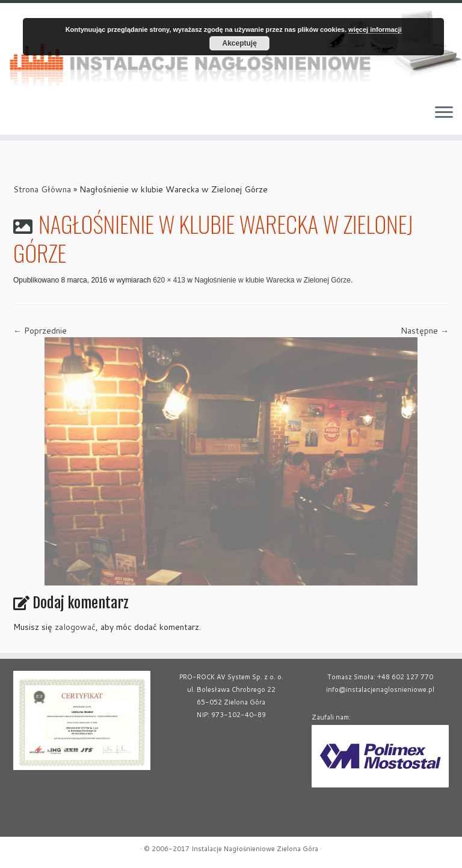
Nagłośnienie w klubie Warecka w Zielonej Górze (272, 280)
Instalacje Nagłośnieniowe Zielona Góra (255, 849)
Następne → (425, 331)
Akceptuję (240, 43)
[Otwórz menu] (444, 113)
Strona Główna (42, 189)
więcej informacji (375, 29)
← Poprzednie (40, 331)
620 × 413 (168, 280)
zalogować (75, 627)
